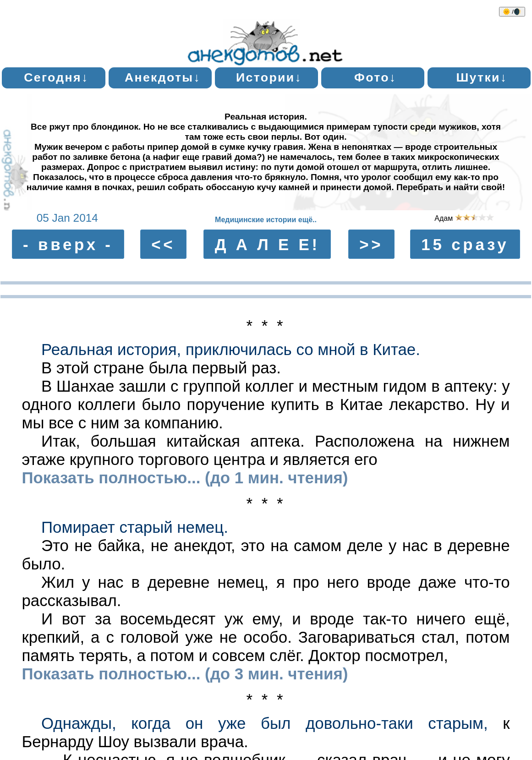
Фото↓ (375, 77)
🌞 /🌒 (512, 12)
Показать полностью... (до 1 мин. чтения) (185, 478)
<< (163, 244)
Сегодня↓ (56, 77)
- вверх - (68, 244)
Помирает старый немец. (135, 527)
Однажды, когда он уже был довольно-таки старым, (265, 723)
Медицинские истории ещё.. (266, 220)
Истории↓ (269, 77)
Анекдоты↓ (163, 77)
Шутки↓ (482, 77)
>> (371, 244)
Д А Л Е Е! (267, 244)
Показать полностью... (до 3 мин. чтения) (185, 674)
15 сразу (465, 244)
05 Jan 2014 (67, 218)
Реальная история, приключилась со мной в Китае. (231, 349)
